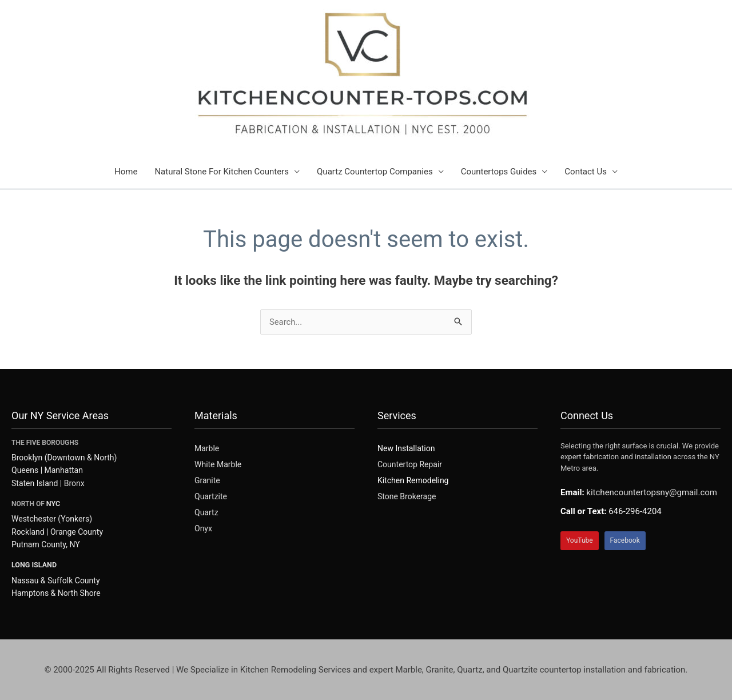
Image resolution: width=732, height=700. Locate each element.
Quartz (206, 512)
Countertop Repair (410, 464)
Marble (207, 448)
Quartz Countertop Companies (375, 172)
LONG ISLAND (33, 564)
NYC (53, 503)
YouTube (580, 540)
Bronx (74, 483)
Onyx (203, 528)
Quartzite (211, 496)
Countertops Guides (499, 172)
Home (126, 172)
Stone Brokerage (407, 496)
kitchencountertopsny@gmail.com (652, 492)
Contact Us (586, 172)
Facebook (625, 540)
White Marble (218, 464)
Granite (207, 480)
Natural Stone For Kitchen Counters (222, 172)
